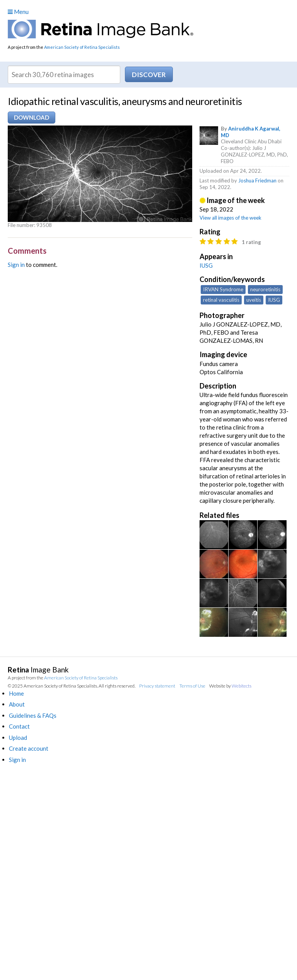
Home (16, 693)
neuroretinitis (265, 289)
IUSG (206, 265)
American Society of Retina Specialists (82, 47)
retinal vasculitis (221, 300)
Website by (230, 686)
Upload (18, 738)
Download (32, 117)
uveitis (254, 300)
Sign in (16, 265)
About (17, 704)
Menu (18, 12)
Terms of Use (192, 686)
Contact (19, 726)
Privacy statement (157, 686)
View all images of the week (230, 218)
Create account (29, 748)
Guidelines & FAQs (33, 715)
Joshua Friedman (257, 181)
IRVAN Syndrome (223, 289)
